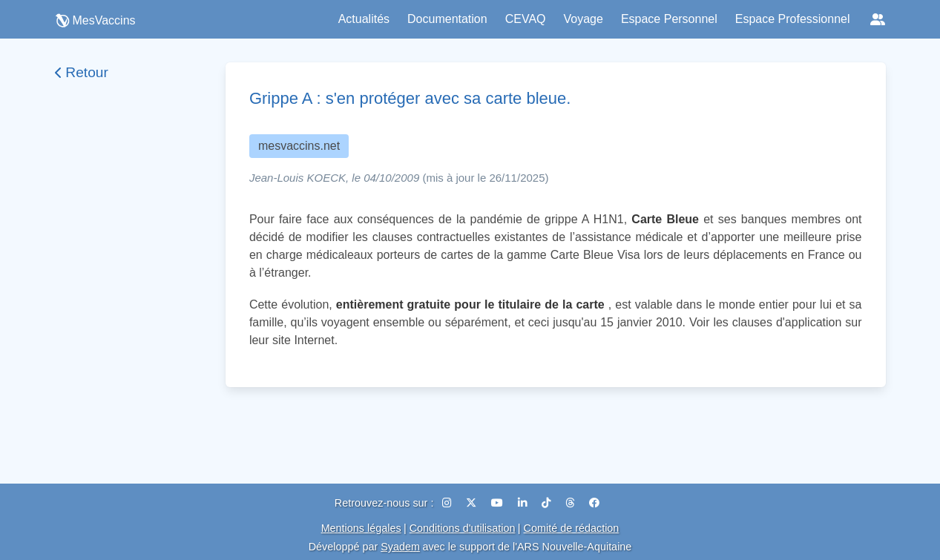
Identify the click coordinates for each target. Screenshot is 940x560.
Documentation (447, 19)
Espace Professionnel (793, 19)
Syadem (400, 547)
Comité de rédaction (572, 528)
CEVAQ (526, 19)
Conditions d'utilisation (463, 528)
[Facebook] (594, 503)
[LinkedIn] (524, 503)
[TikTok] (548, 503)
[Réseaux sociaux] (878, 19)
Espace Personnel (669, 19)
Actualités (364, 19)
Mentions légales (361, 528)
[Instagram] (448, 503)
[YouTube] (499, 503)
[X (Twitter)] (473, 503)
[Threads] (571, 503)
